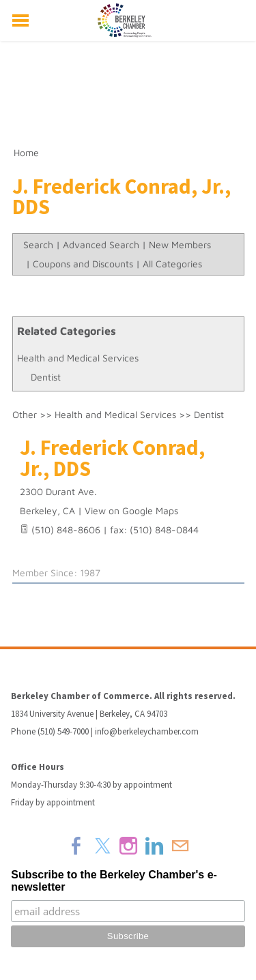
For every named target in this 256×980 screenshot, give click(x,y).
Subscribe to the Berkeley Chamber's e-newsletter (114, 881)
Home (26, 152)
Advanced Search (101, 244)
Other (25, 414)
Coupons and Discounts (83, 264)
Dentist (46, 377)
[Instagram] (128, 846)
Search (38, 244)
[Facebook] (76, 846)
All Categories (172, 264)
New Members (180, 244)
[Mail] (180, 846)
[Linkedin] (154, 846)
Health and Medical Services (78, 358)
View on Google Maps (131, 510)
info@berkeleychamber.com (147, 731)
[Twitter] (102, 846)
